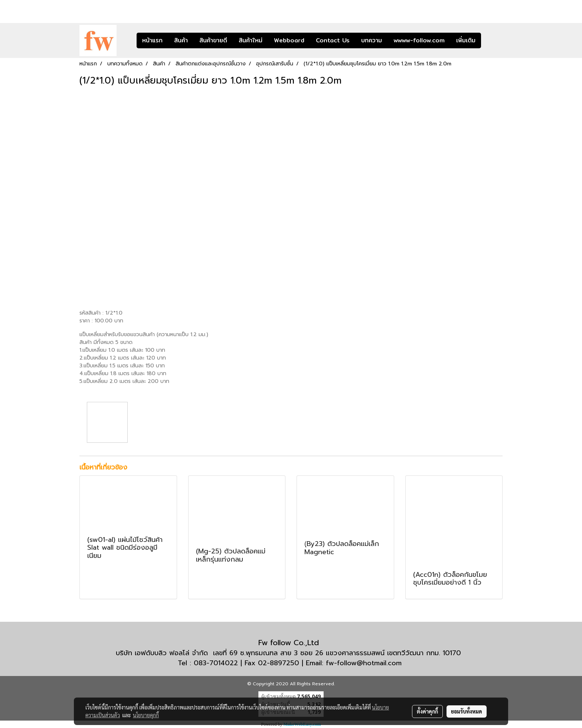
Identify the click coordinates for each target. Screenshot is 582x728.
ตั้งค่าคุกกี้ (427, 711)
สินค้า (181, 40)
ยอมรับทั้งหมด (467, 711)
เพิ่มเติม (466, 40)
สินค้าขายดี (213, 40)
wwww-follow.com (419, 40)
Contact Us (333, 40)
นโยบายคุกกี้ (146, 715)
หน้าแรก (152, 40)
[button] (492, 40)
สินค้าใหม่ (251, 40)
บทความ (372, 40)
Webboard (289, 40)
